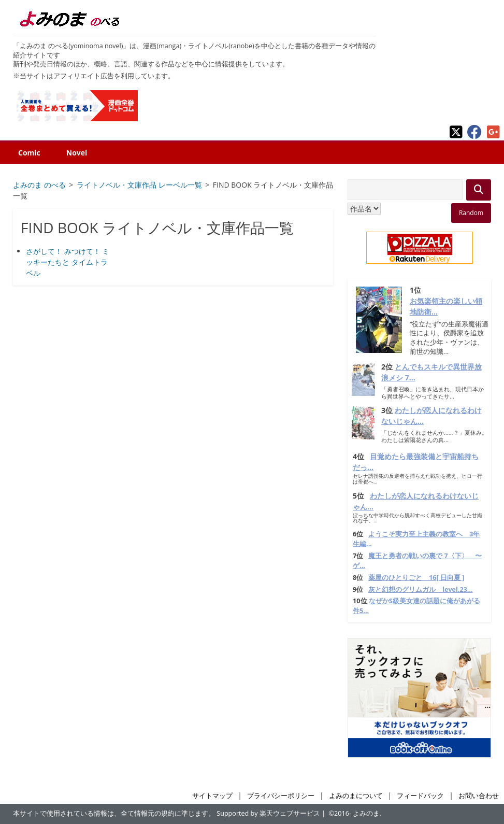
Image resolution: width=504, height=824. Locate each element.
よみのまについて (356, 796)
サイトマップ (212, 796)
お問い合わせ (479, 796)
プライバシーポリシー (281, 796)
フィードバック (420, 796)
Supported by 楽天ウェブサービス (268, 813)
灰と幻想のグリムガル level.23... (421, 589)
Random (471, 213)
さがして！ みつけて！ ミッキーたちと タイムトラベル (68, 262)
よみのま (366, 813)
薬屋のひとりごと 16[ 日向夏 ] (416, 578)
